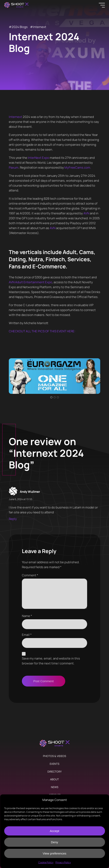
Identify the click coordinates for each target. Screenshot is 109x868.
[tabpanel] (55, 376)
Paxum (14, 167)
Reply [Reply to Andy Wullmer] (13, 519)
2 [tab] (55, 397)
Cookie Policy (46, 862)
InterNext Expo (38, 158)
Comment (30, 575)
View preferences (55, 853)
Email (27, 635)
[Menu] (102, 5)
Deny (54, 842)
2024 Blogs (20, 27)
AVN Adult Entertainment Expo (30, 282)
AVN (86, 213)
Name (27, 616)
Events (54, 764)
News (55, 787)
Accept (55, 831)
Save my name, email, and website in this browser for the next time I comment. (51, 661)
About (54, 779)
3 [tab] (58, 397)
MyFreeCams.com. (78, 167)
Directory (54, 772)
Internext (40, 27)
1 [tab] (51, 397)
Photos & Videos (54, 756)
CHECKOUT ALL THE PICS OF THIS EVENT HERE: (42, 331)
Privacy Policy (63, 862)
